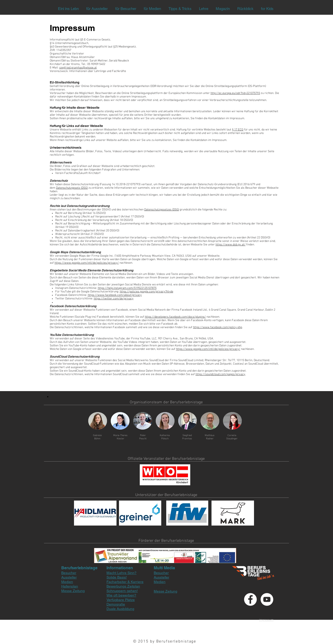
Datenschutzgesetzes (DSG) (162, 210)
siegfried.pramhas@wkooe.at (78, 68)
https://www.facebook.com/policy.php (217, 327)
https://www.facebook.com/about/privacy (115, 295)
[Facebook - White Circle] (250, 599)
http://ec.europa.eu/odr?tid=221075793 (235, 93)
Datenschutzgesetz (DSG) (72, 188)
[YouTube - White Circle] (267, 599)
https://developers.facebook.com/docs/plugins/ (175, 317)
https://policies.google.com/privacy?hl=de (146, 292)
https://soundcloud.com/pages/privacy (220, 374)
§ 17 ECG (238, 130)
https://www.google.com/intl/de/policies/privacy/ (87, 263)
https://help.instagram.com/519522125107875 (127, 288)
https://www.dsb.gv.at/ (230, 245)
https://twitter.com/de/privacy (114, 299)
